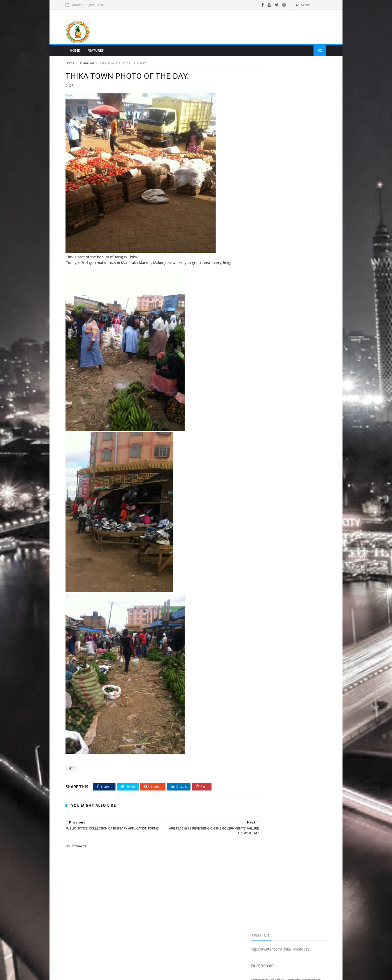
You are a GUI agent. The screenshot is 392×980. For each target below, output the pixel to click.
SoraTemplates (96, 974)
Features (98, 51)
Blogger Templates (144, 974)
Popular (286, 128)
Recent (262, 128)
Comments (311, 128)
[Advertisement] (232, 27)
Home (77, 51)
